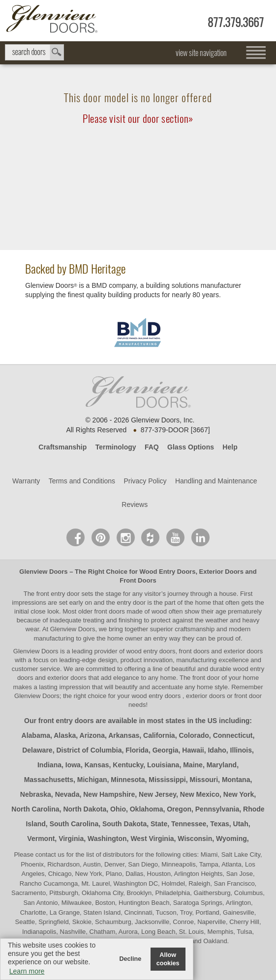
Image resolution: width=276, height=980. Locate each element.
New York (239, 794)
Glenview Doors (43, 572)
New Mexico (200, 794)
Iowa (73, 765)
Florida (137, 750)
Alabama (36, 735)
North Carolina (35, 809)
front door (206, 678)
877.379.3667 (236, 22)
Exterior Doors (221, 572)
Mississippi (167, 780)
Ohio (118, 809)
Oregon (179, 809)
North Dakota (85, 809)
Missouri (204, 780)
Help (230, 447)
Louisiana (163, 765)
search (34, 52)
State (159, 824)
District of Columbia (89, 750)
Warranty (26, 481)
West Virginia (152, 839)
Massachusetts (49, 780)
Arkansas (124, 735)
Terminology (116, 447)
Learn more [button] (27, 971)
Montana (236, 780)
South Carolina (74, 824)
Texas (220, 824)
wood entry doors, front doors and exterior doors (195, 651)
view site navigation (201, 53)
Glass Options (191, 447)
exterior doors (67, 678)
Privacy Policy (145, 481)
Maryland (222, 765)
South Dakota (124, 824)
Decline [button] (130, 959)
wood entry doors (157, 696)
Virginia (71, 839)
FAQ (152, 447)
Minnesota (128, 780)
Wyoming (231, 839)
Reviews (135, 504)
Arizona (92, 735)
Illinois (241, 750)
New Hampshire (109, 794)
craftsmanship (195, 629)
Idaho (217, 750)
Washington (107, 839)
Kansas (97, 765)
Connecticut (233, 735)
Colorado (194, 735)
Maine (193, 765)
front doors (110, 611)
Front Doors (138, 580)
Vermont (41, 839)
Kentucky (128, 765)
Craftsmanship (62, 447)
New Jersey (157, 794)
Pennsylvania (217, 809)
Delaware (37, 750)
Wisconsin (195, 839)
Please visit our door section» (138, 119)
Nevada (67, 794)
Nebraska (36, 794)
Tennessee (189, 824)
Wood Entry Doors (168, 572)
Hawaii (193, 750)
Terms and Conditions (82, 481)
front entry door (59, 594)
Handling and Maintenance (216, 481)
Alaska (65, 735)
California (159, 735)
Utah (241, 824)
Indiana (49, 765)
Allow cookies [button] (168, 959)
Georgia (166, 750)
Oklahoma (147, 809)
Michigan (92, 780)
